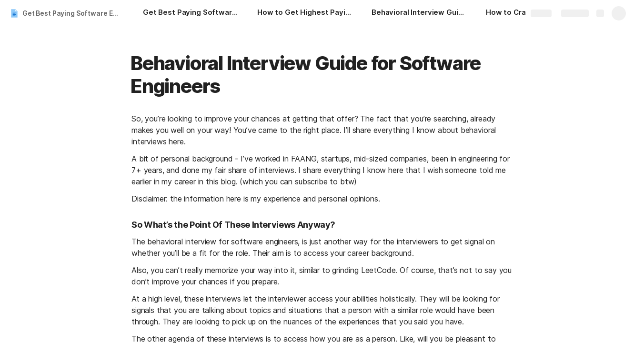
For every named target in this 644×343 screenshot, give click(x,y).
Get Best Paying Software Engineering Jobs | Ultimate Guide (73, 13)
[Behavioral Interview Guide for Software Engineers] (419, 13)
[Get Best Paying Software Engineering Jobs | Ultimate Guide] (191, 13)
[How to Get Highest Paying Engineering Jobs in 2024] (305, 13)
